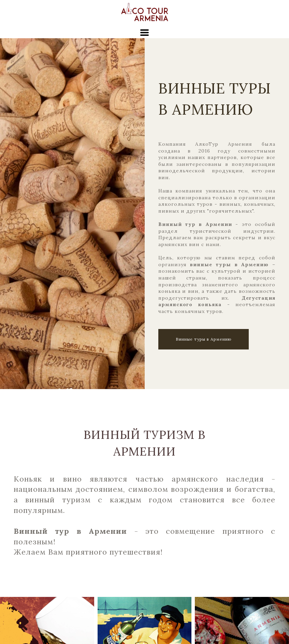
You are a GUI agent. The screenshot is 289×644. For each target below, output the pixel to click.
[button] (144, 33)
